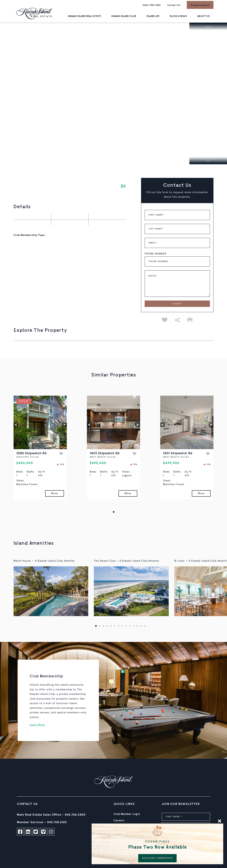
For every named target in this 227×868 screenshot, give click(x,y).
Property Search (200, 5)
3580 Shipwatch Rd (32, 453)
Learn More (37, 725)
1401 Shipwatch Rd (178, 453)
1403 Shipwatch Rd (105, 453)
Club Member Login (127, 814)
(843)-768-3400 (152, 5)
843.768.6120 (57, 822)
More (55, 493)
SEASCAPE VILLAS (28, 457)
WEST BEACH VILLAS (103, 457)
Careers (119, 821)
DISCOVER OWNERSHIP (157, 858)
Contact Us (174, 5)
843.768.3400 (75, 815)
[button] (16, 425)
